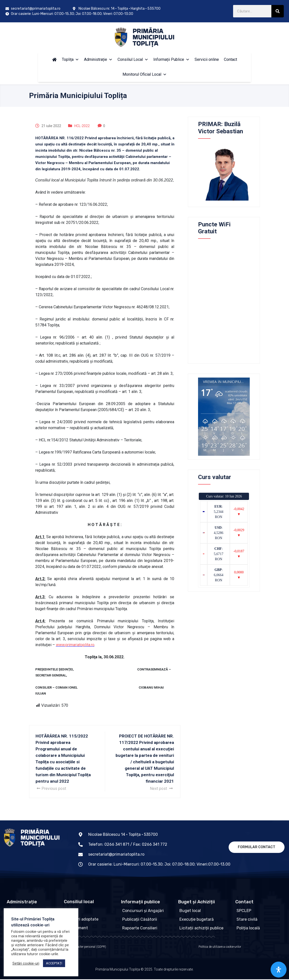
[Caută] (278, 11)
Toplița (70, 59)
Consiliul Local (133, 59)
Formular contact (257, 847)
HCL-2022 (82, 126)
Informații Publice (171, 59)
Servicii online (207, 59)
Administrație (98, 59)
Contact (230, 59)
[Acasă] (54, 60)
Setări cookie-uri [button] (26, 963)
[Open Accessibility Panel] (279, 970)
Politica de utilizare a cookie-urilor (220, 947)
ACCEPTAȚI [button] (54, 963)
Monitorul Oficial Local (145, 74)
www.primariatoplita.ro (75, 645)
